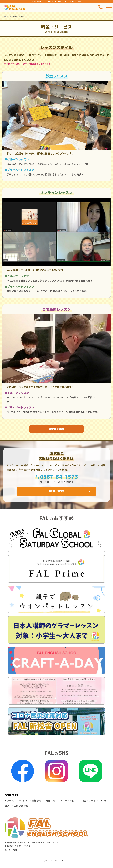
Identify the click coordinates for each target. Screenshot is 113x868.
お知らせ (37, 801)
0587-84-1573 (56, 477)
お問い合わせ (21, 806)
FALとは (23, 801)
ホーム (5, 16)
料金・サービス (90, 801)
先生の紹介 (52, 801)
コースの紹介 (70, 801)
